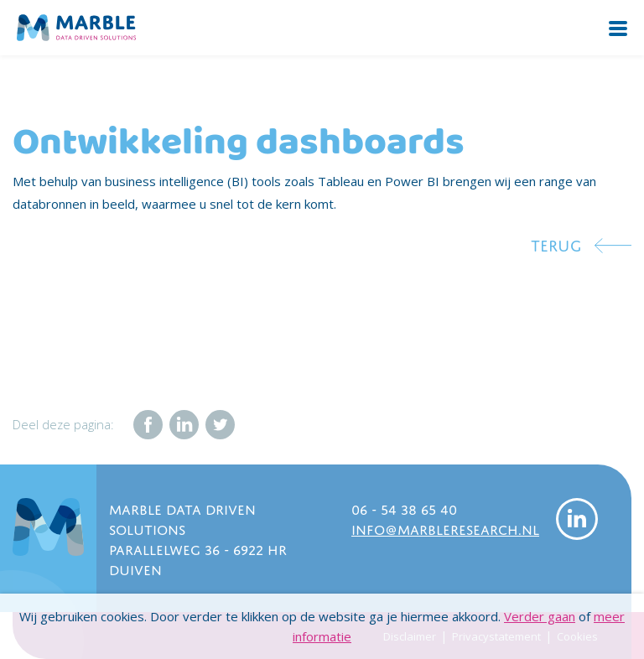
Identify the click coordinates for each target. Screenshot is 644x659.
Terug (556, 244)
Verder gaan (540, 616)
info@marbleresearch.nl (445, 528)
